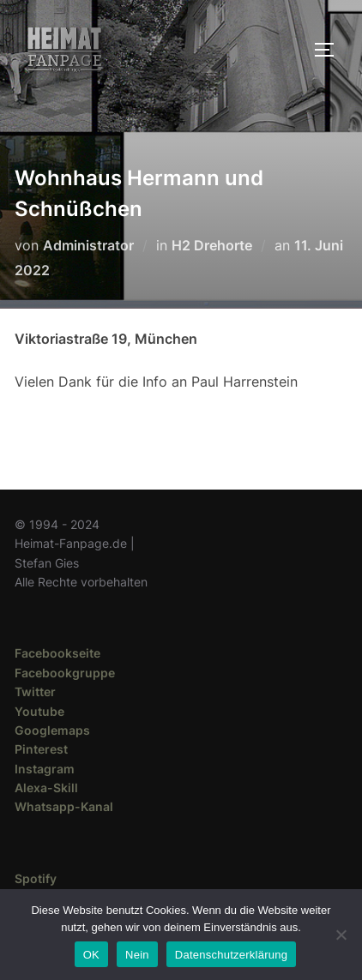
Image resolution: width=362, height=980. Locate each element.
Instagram (45, 769)
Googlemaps (52, 730)
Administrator (88, 245)
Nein (137, 955)
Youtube (39, 711)
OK (91, 955)
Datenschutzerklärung (231, 955)
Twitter (35, 691)
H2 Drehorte (212, 245)
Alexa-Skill (46, 788)
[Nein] (341, 935)
